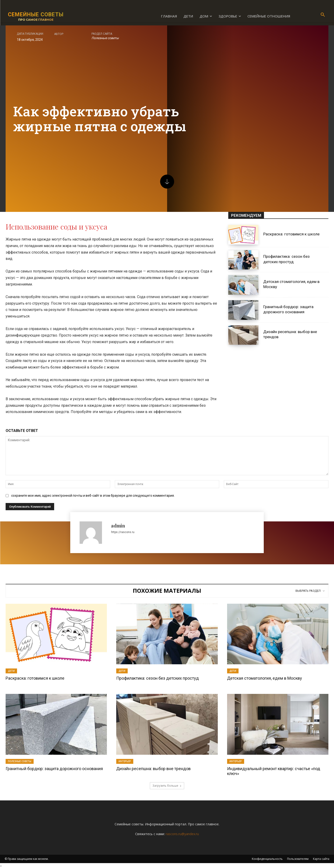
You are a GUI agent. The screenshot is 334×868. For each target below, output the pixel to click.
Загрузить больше (167, 786)
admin (118, 525)
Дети (11, 671)
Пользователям (298, 859)
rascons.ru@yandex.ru (182, 834)
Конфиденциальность (267, 859)
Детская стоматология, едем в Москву (265, 678)
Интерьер (125, 761)
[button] (323, 15)
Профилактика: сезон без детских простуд (158, 678)
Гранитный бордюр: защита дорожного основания (54, 769)
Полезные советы (105, 38)
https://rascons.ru (123, 532)
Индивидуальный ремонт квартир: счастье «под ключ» (274, 771)
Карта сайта (321, 859)
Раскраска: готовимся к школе (291, 234)
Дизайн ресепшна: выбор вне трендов (153, 769)
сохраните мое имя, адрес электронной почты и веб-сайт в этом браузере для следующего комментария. (93, 496)
